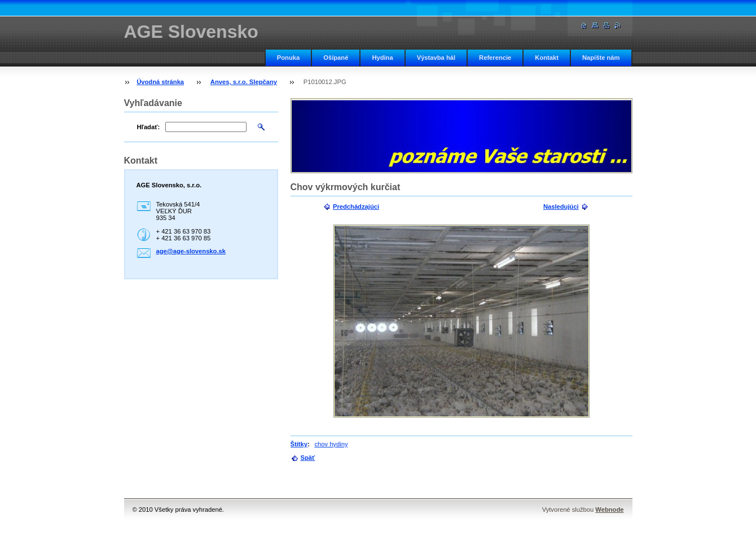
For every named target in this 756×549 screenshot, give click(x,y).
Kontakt (547, 58)
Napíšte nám (601, 58)
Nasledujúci (561, 207)
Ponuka (288, 58)
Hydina (382, 58)
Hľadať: (149, 127)
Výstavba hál (436, 58)
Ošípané (336, 58)
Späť (308, 458)
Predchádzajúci (356, 207)
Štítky (299, 444)
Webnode (609, 510)
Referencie (495, 58)
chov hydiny (331, 444)
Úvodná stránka (160, 82)
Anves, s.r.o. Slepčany (244, 82)
